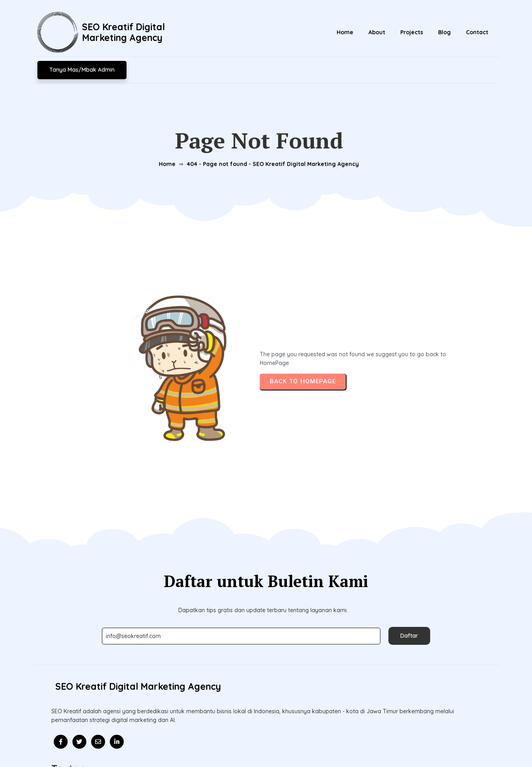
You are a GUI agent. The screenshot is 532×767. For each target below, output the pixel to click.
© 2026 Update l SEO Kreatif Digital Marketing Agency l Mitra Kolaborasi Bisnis (266, 742)
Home (164, 144)
